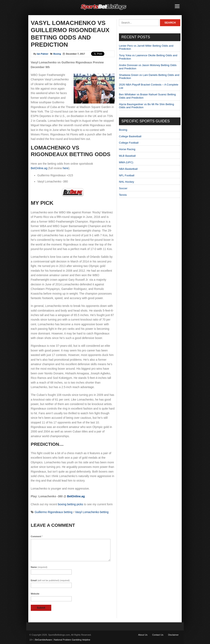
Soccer (123, 188)
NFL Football (127, 175)
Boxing (57, 54)
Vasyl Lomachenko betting (92, 512)
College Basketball (130, 136)
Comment (37, 536)
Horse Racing (127, 149)
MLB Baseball (127, 156)
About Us (143, 635)
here (66, 168)
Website (35, 594)
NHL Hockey (127, 182)
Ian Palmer (43, 54)
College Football (129, 143)
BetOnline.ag (39, 168)
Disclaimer (173, 635)
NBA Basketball (128, 169)
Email (50, 580)
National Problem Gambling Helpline (72, 640)
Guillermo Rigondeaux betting (54, 512)
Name (39, 567)
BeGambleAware (44, 640)
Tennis (123, 195)
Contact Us (158, 635)
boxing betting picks (70, 504)
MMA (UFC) (126, 162)
